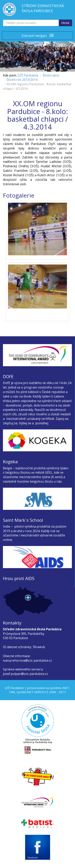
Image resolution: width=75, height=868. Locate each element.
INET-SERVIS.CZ (37, 692)
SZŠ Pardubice (28, 75)
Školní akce (51, 75)
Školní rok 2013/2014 (22, 80)
